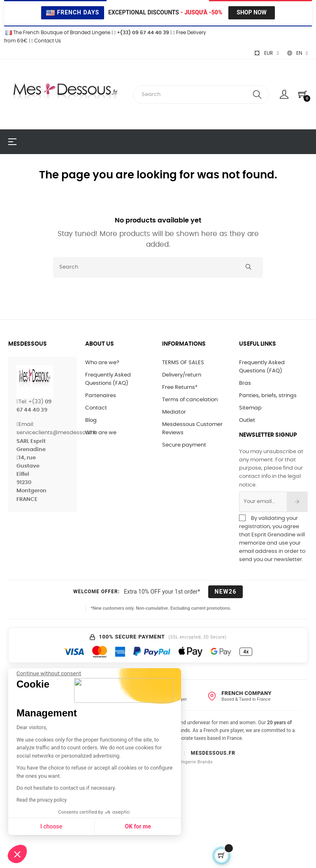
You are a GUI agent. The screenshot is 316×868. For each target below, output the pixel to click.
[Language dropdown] (297, 53)
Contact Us (46, 41)
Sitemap (250, 408)
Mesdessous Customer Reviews (192, 429)
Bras (245, 383)
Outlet (247, 420)
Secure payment (184, 445)
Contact (96, 408)
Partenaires (101, 396)
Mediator (174, 412)
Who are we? (102, 363)
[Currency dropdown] (266, 53)
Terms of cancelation (190, 400)
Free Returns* (180, 387)
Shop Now (251, 12)
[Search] (158, 267)
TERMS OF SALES (183, 363)
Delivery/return (182, 375)
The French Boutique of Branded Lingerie (57, 33)
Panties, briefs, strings (268, 396)
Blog (91, 420)
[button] (17, 854)
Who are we (101, 433)
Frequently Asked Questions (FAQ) (108, 379)
